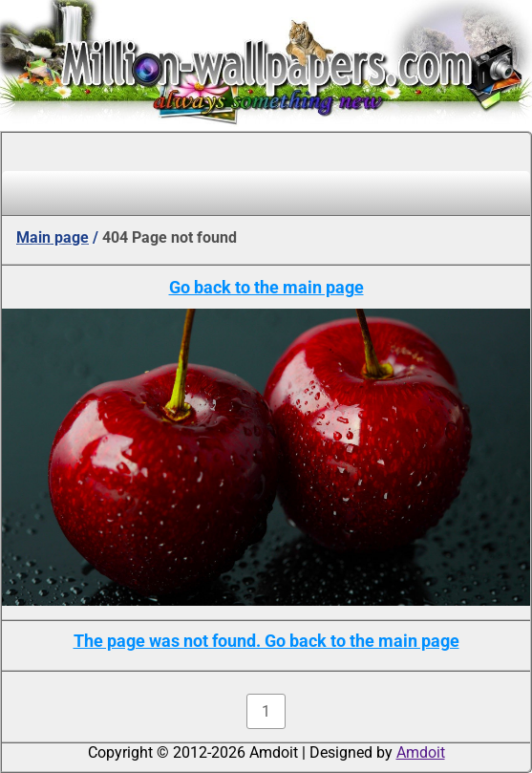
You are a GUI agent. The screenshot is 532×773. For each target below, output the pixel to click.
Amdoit (421, 752)
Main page (53, 237)
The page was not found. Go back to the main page (266, 641)
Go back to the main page (266, 287)
